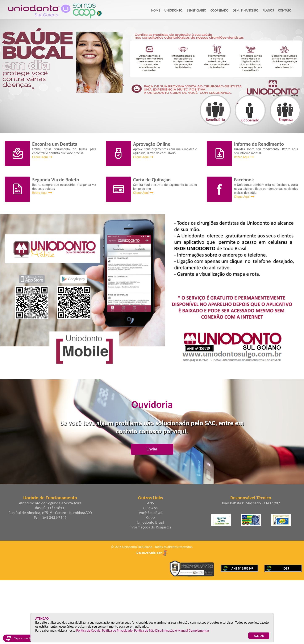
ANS (150, 503)
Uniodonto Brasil (150, 522)
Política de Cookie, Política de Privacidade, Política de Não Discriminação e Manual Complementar (143, 630)
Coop (151, 517)
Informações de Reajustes (151, 527)
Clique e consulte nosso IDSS (25, 638)
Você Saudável (150, 513)
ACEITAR (259, 636)
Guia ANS (150, 508)
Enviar (152, 449)
